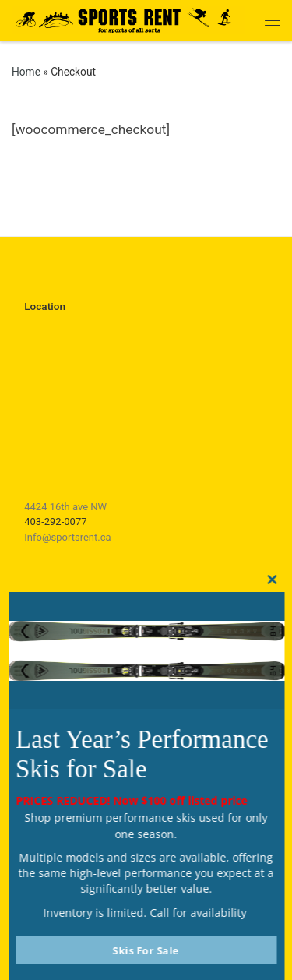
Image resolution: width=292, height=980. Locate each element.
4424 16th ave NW (65, 507)
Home (26, 72)
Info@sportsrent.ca (67, 537)
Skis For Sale (146, 950)
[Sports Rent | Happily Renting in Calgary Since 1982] (128, 18)
